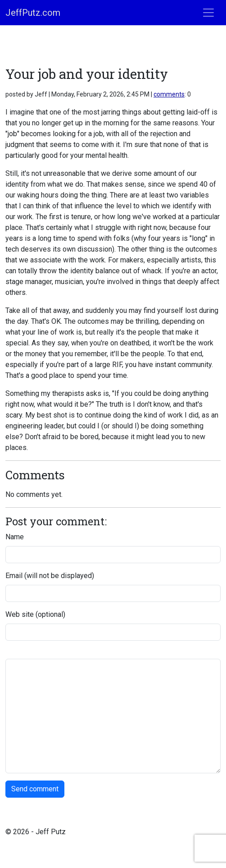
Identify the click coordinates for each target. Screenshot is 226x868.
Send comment (35, 789)
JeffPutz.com (33, 13)
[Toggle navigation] (208, 13)
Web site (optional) (35, 614)
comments (169, 94)
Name (15, 537)
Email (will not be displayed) (50, 576)
